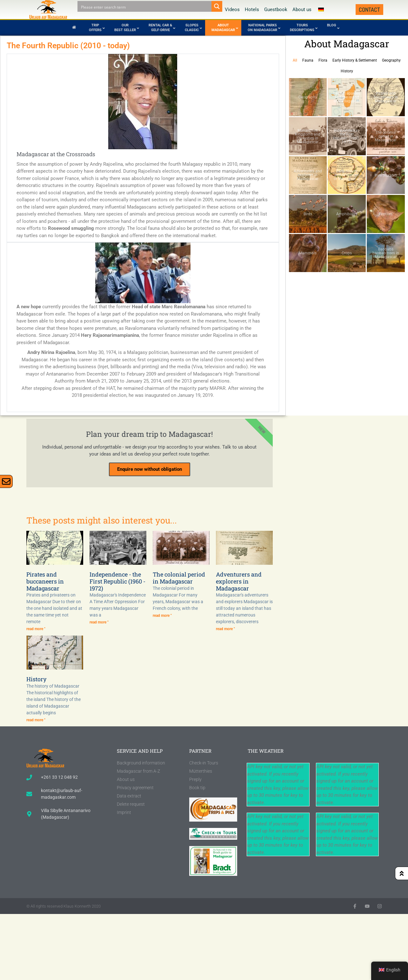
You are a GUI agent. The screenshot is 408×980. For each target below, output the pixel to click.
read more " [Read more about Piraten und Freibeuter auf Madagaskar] (36, 629)
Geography (391, 60)
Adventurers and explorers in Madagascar (239, 581)
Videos (232, 10)
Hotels (252, 10)
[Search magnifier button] (217, 6)
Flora (323, 60)
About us (302, 10)
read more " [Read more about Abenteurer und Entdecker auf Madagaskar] (225, 629)
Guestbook (276, 10)
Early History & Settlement (355, 60)
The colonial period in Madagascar (179, 578)
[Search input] (145, 6)
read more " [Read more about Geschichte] (36, 720)
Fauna (308, 60)
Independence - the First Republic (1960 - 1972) (117, 581)
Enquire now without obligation (150, 469)
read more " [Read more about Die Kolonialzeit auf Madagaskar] (162, 616)
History (347, 71)
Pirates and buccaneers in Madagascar (45, 581)
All (295, 60)
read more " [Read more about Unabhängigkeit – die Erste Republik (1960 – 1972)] (99, 622)
